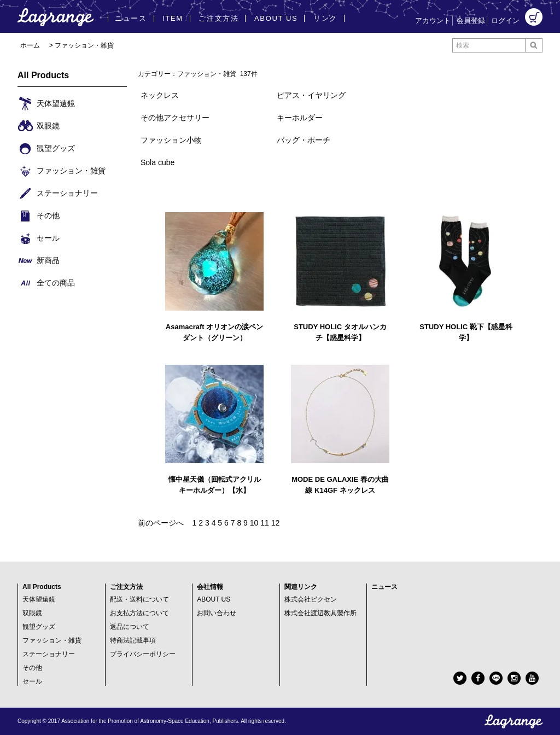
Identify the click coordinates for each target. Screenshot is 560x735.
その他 (32, 668)
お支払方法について (139, 613)
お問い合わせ (217, 613)
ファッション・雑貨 (84, 45)
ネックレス (160, 95)
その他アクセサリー (175, 118)
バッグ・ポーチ (304, 140)
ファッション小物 (171, 140)
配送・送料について (139, 599)
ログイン (505, 21)
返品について (130, 627)
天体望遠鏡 (39, 599)
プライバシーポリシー (143, 654)
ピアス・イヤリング (311, 95)
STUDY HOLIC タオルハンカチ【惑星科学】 (340, 332)
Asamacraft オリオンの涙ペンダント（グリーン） (214, 332)
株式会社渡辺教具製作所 (320, 613)
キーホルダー (300, 118)
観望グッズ (39, 627)
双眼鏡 (32, 613)
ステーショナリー (49, 654)
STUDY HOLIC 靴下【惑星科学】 (466, 332)
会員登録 (471, 21)
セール (32, 681)
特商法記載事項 (133, 640)
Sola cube (157, 162)
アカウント (433, 21)
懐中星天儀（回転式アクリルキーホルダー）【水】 (215, 485)
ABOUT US (214, 599)
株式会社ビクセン (311, 599)
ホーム (30, 45)
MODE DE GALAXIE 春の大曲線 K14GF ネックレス (340, 485)
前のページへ (161, 523)
